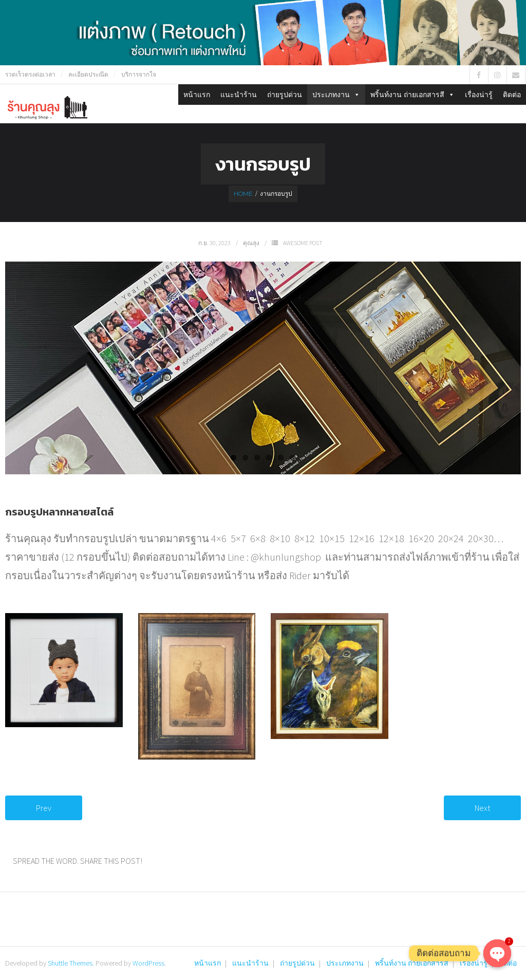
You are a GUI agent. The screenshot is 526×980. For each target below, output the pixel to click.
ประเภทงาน (336, 95)
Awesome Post (303, 243)
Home (243, 193)
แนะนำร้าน (239, 95)
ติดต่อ (512, 95)
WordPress (148, 963)
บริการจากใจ (139, 74)
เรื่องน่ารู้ (479, 95)
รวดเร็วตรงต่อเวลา (30, 74)
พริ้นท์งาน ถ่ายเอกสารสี (412, 95)
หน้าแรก (197, 95)
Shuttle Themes (70, 963)
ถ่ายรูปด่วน (285, 95)
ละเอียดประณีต (88, 74)
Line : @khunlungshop (274, 557)
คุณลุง (251, 243)
